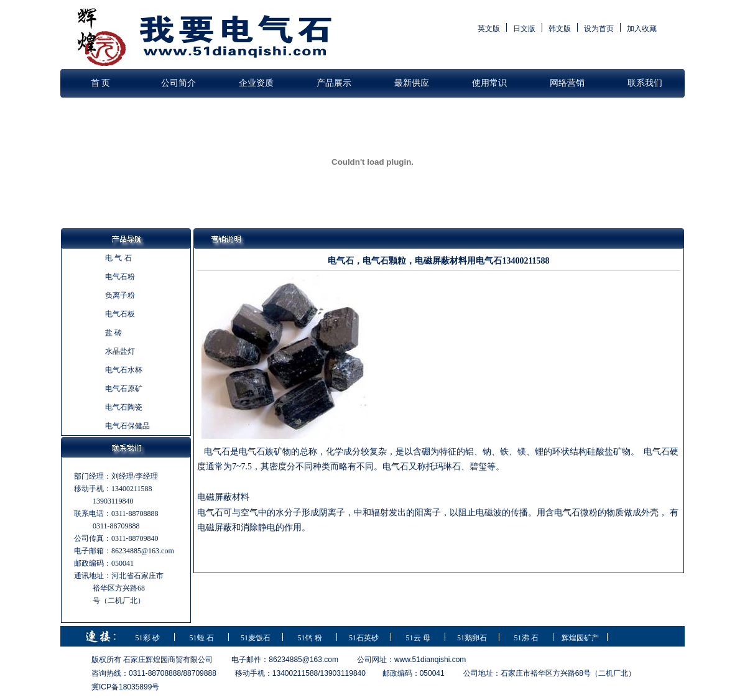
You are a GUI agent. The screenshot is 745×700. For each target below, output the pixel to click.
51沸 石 (526, 638)
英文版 (489, 29)
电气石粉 (120, 277)
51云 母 (418, 638)
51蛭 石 (202, 638)
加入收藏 (642, 29)
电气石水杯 (124, 370)
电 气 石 (118, 258)
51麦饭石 (256, 638)
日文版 (524, 29)
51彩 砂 (148, 638)
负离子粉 (120, 295)
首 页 (101, 83)
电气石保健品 (127, 426)
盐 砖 (113, 333)
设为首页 (599, 29)
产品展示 (334, 83)
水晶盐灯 (120, 351)
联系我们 (645, 83)
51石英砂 (364, 638)
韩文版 (560, 29)
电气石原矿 (124, 389)
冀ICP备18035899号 (125, 687)
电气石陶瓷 (124, 407)
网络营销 (567, 83)
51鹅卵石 (472, 638)
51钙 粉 (310, 638)
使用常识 (489, 83)
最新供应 (412, 83)
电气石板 (120, 314)
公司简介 (178, 83)
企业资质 (256, 83)
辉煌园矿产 (580, 638)
